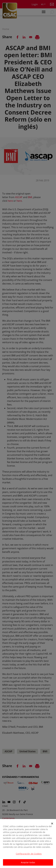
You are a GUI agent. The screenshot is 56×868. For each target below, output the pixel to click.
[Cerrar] (52, 825)
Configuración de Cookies (29, 855)
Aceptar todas (28, 864)
